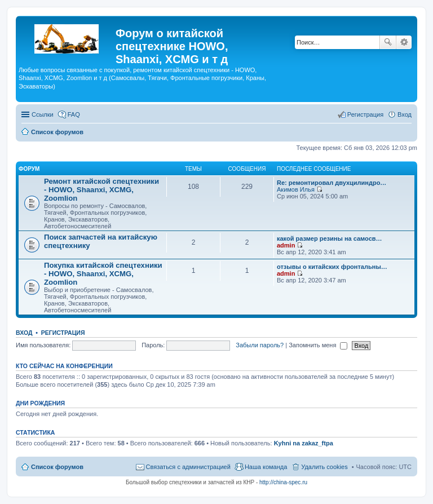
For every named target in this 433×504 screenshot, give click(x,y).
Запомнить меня (318, 345)
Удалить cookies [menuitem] (324, 467)
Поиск (388, 42)
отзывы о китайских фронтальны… (332, 267)
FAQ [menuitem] (74, 114)
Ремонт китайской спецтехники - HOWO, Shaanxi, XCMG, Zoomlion (101, 190)
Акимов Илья (296, 189)
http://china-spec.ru (283, 482)
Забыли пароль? (260, 345)
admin (286, 245)
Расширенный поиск (404, 42)
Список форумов (57, 467)
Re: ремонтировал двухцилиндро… (332, 183)
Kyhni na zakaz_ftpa (304, 443)
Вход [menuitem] (405, 114)
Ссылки (43, 114)
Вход (24, 333)
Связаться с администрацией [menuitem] (188, 467)
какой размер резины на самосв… (330, 238)
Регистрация (63, 333)
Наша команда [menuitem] (266, 467)
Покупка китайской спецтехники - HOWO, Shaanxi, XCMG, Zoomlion (103, 274)
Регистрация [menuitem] (365, 114)
